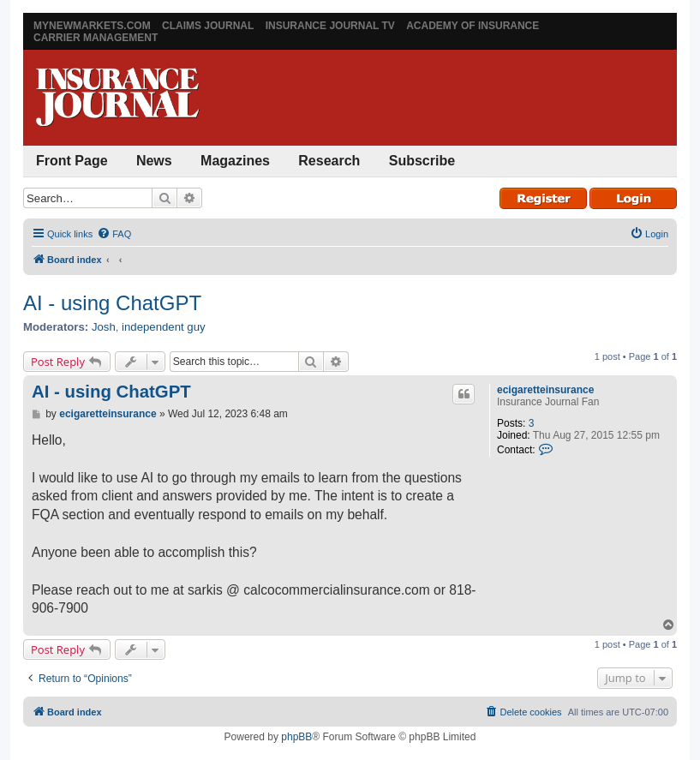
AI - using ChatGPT (112, 303)
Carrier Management (96, 38)
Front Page (72, 161)
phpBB (296, 737)
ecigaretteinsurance (545, 390)
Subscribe (422, 161)
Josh (104, 327)
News (154, 161)
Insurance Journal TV (330, 26)
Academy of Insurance (473, 26)
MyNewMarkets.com (92, 26)
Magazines (235, 161)
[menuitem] (114, 234)
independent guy (164, 327)
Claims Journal (208, 26)
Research (329, 161)
